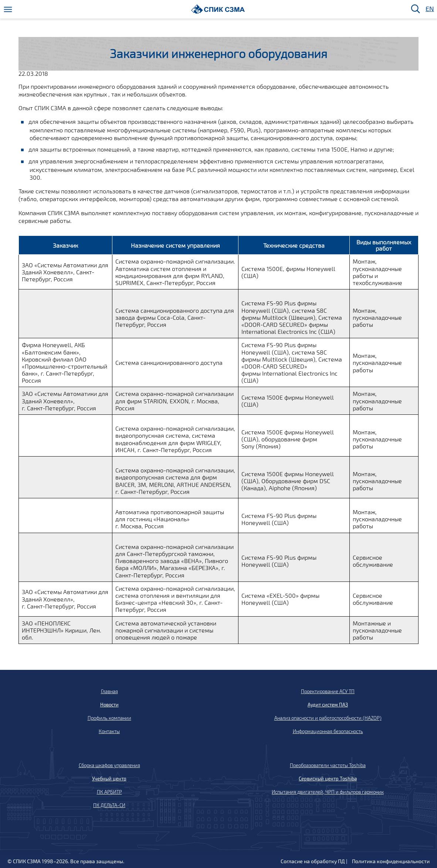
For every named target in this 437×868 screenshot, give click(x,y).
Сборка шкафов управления (109, 765)
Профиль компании (109, 718)
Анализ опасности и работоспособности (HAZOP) (328, 718)
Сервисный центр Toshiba (328, 779)
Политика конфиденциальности (391, 861)
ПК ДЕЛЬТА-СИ (109, 805)
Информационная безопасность (328, 731)
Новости (109, 705)
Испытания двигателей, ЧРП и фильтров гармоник (328, 792)
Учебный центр (109, 779)
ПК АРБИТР (109, 792)
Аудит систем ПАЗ (328, 705)
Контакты (109, 731)
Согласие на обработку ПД (313, 861)
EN (429, 9)
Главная (109, 691)
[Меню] (8, 9)
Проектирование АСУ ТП (328, 691)
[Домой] (218, 9)
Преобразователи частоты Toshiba (328, 765)
